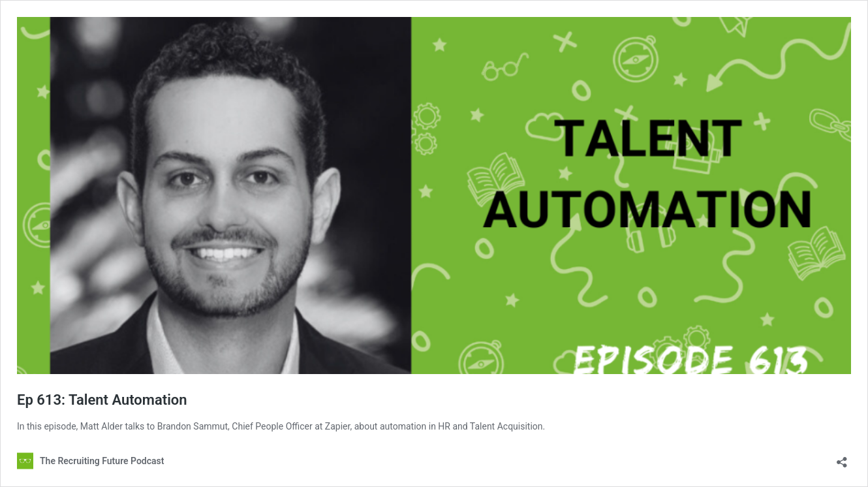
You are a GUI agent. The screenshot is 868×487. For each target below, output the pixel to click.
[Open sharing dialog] (842, 458)
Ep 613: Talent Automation (102, 400)
